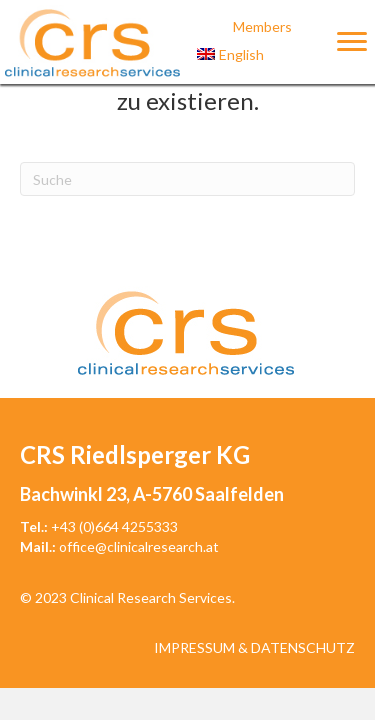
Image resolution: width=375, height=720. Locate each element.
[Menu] (352, 42)
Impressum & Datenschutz (254, 647)
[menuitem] (263, 55)
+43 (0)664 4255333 (114, 526)
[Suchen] (187, 179)
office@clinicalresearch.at (139, 546)
